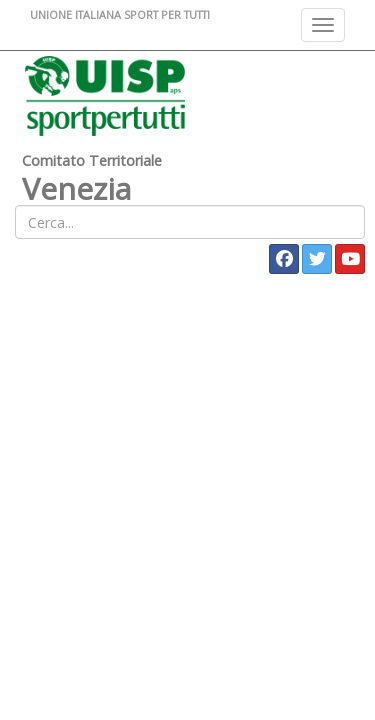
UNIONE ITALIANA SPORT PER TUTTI (120, 14)
